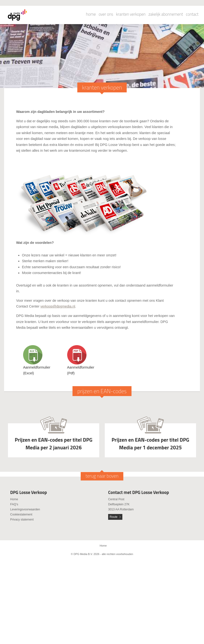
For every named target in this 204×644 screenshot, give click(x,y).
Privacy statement (22, 520)
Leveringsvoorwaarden (25, 509)
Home (14, 499)
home (91, 14)
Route (114, 517)
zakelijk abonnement (166, 14)
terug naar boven (102, 476)
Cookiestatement (21, 514)
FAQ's (14, 504)
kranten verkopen (131, 14)
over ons (106, 14)
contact (192, 14)
